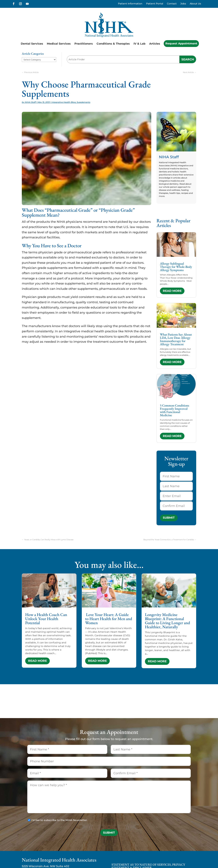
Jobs (183, 4)
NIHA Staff (30, 102)
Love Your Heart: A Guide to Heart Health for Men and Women (109, 619)
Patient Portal (155, 4)
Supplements (83, 102)
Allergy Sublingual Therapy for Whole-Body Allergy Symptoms (176, 267)
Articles (155, 44)
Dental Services (32, 44)
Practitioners (84, 44)
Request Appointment (181, 43)
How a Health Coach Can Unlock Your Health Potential (46, 619)
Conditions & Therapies (113, 44)
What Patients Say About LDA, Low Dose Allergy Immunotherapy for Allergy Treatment (176, 339)
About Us (195, 4)
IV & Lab (139, 44)
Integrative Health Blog (64, 102)
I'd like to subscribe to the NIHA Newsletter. (59, 820)
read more (172, 291)
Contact (172, 4)
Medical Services (59, 44)
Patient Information (130, 4)
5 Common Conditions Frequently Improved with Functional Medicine (174, 410)
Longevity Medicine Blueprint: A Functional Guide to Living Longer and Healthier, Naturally (168, 621)
